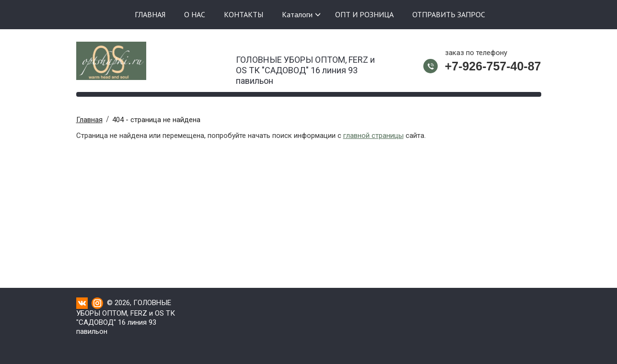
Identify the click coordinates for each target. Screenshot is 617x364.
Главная (89, 120)
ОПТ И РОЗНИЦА (364, 14)
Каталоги (297, 14)
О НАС (195, 14)
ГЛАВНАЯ (150, 14)
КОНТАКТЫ (244, 14)
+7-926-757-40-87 (493, 66)
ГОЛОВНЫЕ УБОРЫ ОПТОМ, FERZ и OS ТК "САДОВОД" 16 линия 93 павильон (305, 67)
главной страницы (373, 136)
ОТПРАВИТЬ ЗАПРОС (449, 14)
